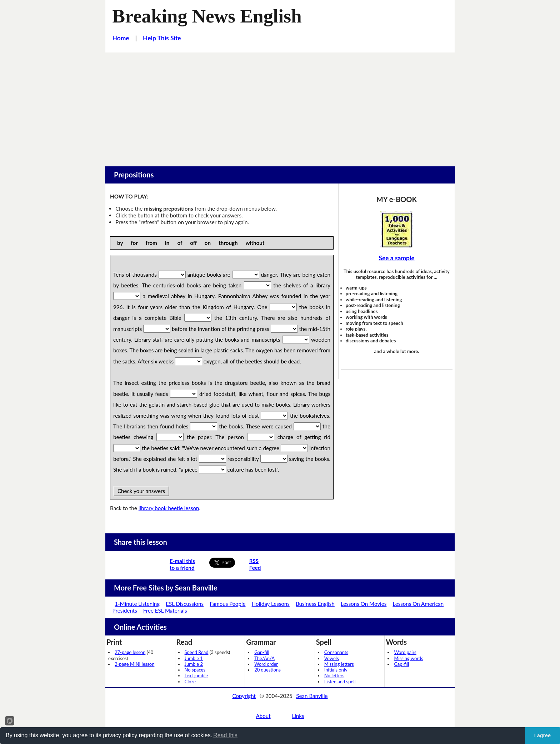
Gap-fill (262, 652)
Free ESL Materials (165, 610)
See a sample (396, 258)
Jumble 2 (194, 664)
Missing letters (339, 664)
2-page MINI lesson (134, 664)
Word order (266, 664)
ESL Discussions (185, 604)
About (263, 716)
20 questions (267, 670)
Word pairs (405, 652)
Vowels (332, 658)
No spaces (195, 670)
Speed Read (197, 652)
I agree (542, 735)
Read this (225, 735)
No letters (334, 675)
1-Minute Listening (137, 604)
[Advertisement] (280, 106)
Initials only (336, 670)
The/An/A (264, 658)
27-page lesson (130, 652)
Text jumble (196, 675)
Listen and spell (340, 682)
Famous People (227, 604)
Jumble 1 (194, 658)
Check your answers (141, 491)
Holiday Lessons (271, 604)
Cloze (190, 682)
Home (121, 38)
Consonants (336, 652)
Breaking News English (207, 16)
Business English (315, 604)
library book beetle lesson (169, 508)
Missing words (408, 658)
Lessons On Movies (364, 604)
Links (298, 716)
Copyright (244, 696)
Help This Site (162, 38)
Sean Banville (312, 696)
